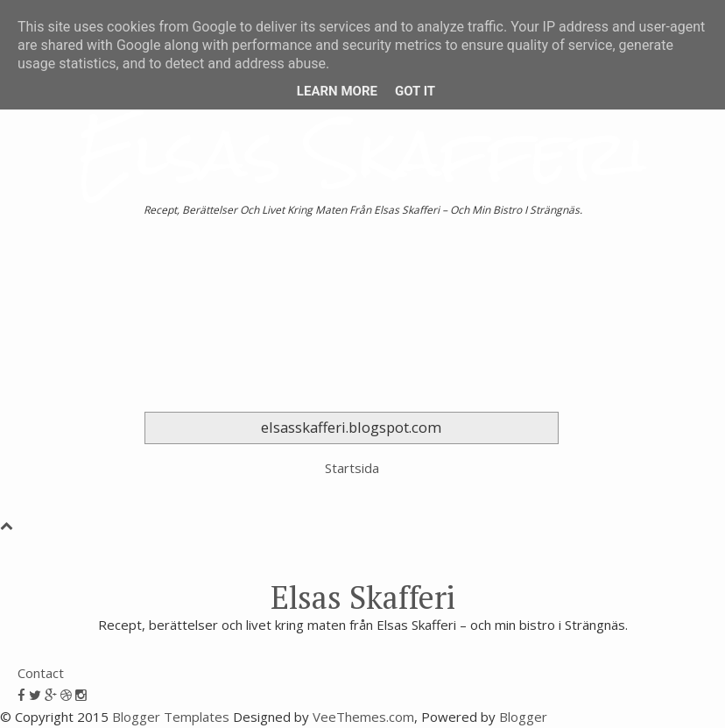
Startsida (352, 468)
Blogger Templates (171, 717)
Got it (415, 91)
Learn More (337, 91)
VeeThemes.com (363, 717)
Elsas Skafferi (362, 153)
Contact (41, 673)
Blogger (523, 717)
